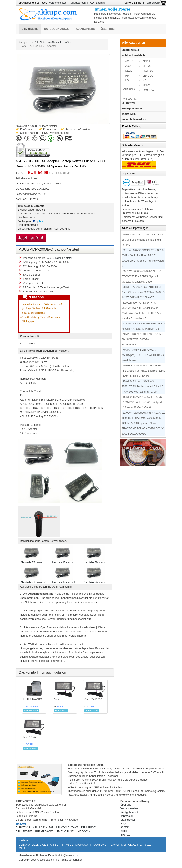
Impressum (127, 816)
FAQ (91, 3)
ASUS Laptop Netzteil (60, 258)
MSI (145, 80)
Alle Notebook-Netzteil (48, 42)
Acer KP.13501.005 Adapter (62, 700)
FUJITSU (148, 71)
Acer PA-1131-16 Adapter (94, 700)
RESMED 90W (44, 832)
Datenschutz (128, 820)
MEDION (24, 848)
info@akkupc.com (45, 292)
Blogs (124, 831)
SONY (146, 85)
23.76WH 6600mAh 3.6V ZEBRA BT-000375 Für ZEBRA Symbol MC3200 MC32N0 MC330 (141, 276)
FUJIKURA (32, 707)
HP (127, 76)
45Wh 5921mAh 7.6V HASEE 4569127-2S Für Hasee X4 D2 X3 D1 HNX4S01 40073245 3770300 (143, 387)
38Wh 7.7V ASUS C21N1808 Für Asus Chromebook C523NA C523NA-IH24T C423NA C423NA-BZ (143, 292)
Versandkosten (58, 3)
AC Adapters (85, 29)
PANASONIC (129, 99)
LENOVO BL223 (65, 832)
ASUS (69, 42)
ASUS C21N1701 (43, 828)
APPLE (147, 61)
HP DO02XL (85, 832)
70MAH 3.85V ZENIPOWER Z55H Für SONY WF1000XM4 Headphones (142, 339)
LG (127, 80)
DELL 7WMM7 (24, 832)
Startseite (30, 29)
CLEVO (147, 66)
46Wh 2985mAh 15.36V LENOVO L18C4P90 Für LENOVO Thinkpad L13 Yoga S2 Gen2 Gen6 (142, 402)
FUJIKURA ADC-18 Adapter (33, 700)
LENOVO (148, 76)
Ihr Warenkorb (155, 3)
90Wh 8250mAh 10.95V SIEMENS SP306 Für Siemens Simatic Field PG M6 (142, 240)
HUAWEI (114, 845)
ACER (60, 707)
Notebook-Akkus (57, 29)
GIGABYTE (135, 845)
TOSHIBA (148, 90)
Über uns (108, 29)
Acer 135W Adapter (30, 738)
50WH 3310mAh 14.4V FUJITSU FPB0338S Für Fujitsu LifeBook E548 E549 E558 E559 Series (143, 371)
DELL (129, 71)
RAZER (148, 845)
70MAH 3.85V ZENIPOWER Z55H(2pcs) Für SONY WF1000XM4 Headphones (143, 355)
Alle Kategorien (134, 42)
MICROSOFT (83, 845)
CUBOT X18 (23, 828)
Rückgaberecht (78, 3)
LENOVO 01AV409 (67, 828)
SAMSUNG (128, 89)
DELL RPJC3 (89, 828)
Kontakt (125, 827)
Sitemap (101, 3)
